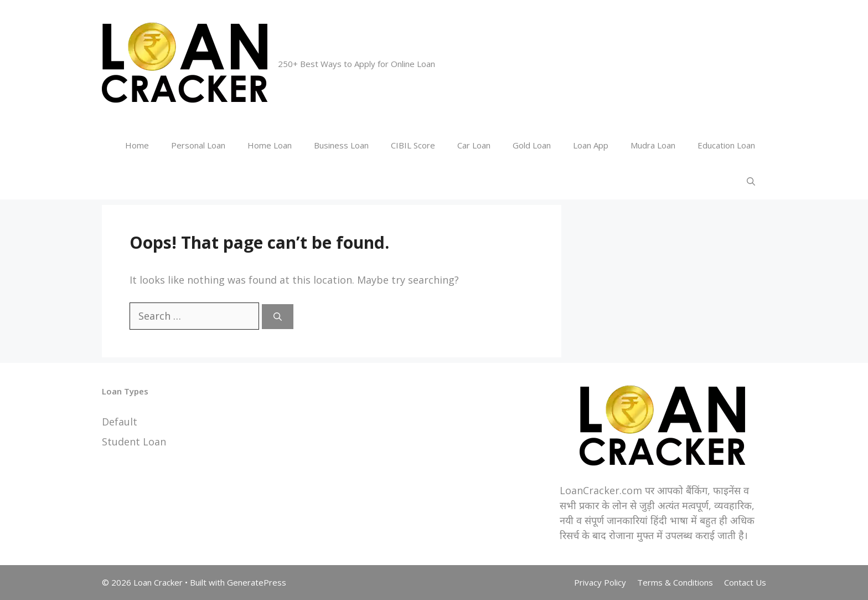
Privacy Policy (600, 582)
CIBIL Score (413, 145)
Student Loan (134, 442)
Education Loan (726, 145)
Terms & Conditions (675, 582)
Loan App (591, 145)
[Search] (278, 317)
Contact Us (745, 582)
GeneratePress (257, 582)
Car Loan (474, 145)
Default (120, 422)
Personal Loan (198, 145)
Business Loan (341, 145)
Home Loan (270, 145)
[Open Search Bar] (751, 181)
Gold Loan (532, 145)
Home (137, 145)
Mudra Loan (653, 145)
